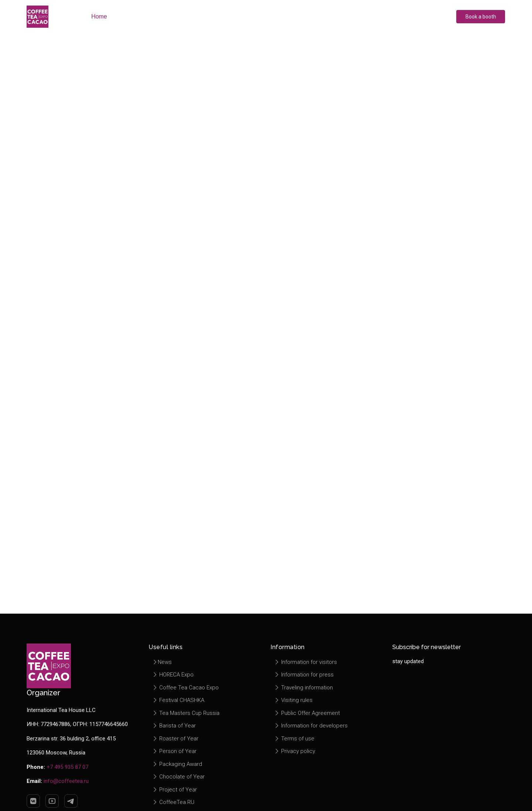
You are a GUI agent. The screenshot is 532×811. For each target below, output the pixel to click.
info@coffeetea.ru (66, 781)
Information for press (304, 675)
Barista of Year (174, 726)
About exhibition (142, 16)
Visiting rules (293, 700)
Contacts (373, 16)
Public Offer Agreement (307, 713)
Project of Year (175, 790)
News (162, 662)
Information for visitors (306, 662)
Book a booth (481, 17)
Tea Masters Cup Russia (186, 713)
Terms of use (294, 739)
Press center (280, 16)
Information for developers (311, 726)
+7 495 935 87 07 (67, 767)
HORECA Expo (173, 675)
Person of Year (174, 751)
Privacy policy (295, 751)
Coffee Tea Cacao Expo (185, 688)
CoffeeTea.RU (173, 802)
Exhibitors (193, 16)
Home (99, 16)
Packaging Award (177, 764)
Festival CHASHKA (178, 700)
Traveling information (303, 688)
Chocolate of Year (178, 777)
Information (329, 16)
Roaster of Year (175, 739)
